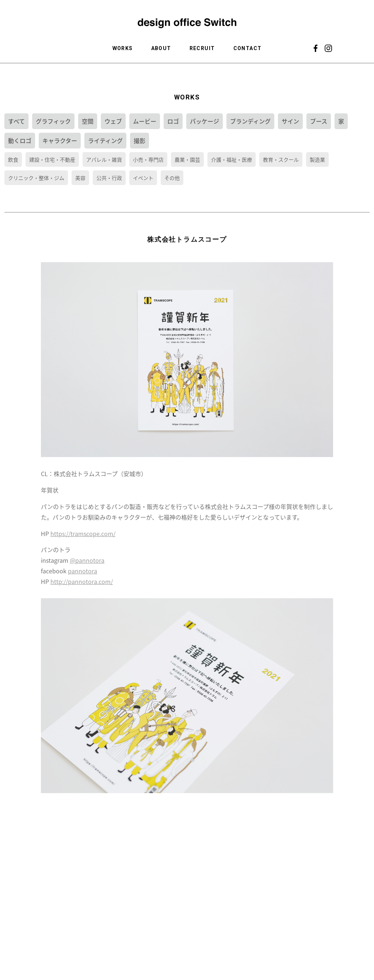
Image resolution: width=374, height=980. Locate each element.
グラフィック (53, 121)
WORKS (123, 48)
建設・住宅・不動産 (52, 159)
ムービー (145, 121)
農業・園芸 (187, 159)
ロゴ (173, 121)
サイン (290, 121)
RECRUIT (202, 48)
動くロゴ (20, 140)
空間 (88, 121)
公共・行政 (109, 178)
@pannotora (87, 564)
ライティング (105, 140)
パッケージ (205, 121)
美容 (80, 178)
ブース (319, 121)
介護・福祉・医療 (232, 159)
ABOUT (161, 48)
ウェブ (113, 121)
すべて (16, 121)
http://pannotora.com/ (82, 585)
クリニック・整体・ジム (36, 178)
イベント (143, 178)
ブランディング (250, 121)
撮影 (140, 140)
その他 (172, 178)
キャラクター (60, 140)
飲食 (13, 159)
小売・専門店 (148, 159)
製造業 (317, 159)
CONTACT (248, 48)
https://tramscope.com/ (83, 537)
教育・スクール (281, 159)
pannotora (83, 575)
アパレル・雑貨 (104, 159)
